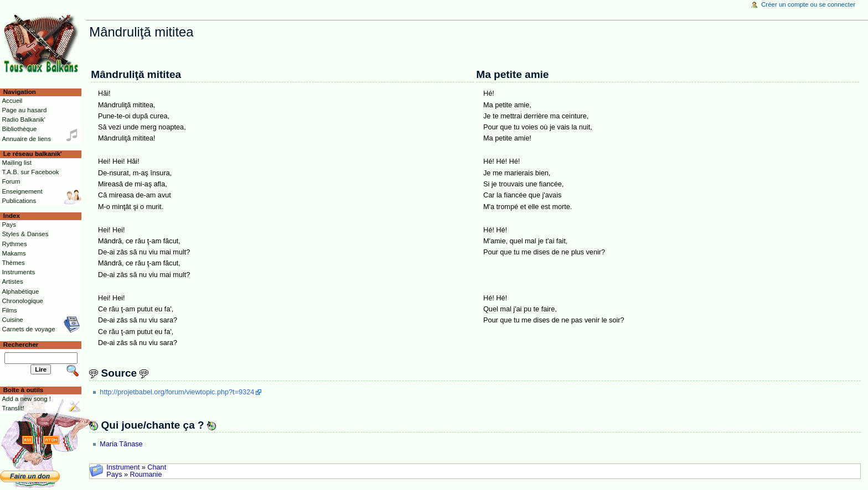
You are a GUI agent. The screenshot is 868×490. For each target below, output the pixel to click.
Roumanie (146, 475)
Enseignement (22, 191)
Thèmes (13, 263)
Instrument (123, 467)
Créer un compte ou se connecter (808, 4)
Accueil (12, 101)
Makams (14, 253)
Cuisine (12, 320)
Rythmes (14, 244)
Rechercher (21, 345)
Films (9, 310)
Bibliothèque (19, 129)
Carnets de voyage (28, 329)
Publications (19, 201)
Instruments (18, 272)
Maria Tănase (121, 444)
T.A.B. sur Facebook (30, 172)
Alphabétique (20, 291)
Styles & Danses (25, 234)
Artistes (12, 282)
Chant (157, 467)
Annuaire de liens (26, 139)
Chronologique (22, 301)
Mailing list (16, 163)
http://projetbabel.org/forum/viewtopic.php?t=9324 (177, 392)
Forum (11, 181)
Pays (114, 475)
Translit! (13, 408)
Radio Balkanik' (24, 119)
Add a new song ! (26, 399)
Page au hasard (24, 110)
